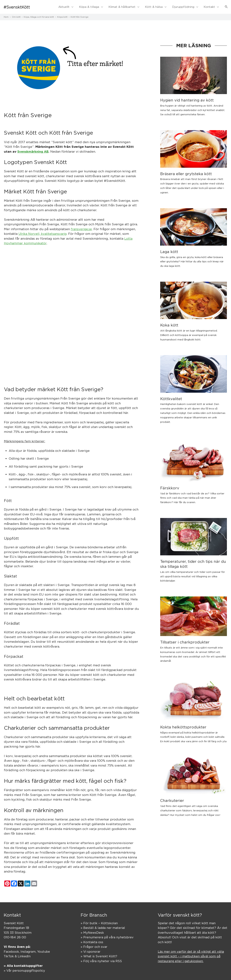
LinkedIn (25, 954)
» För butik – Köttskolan (99, 921)
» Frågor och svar (94, 944)
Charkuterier (172, 798)
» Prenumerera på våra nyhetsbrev (107, 935)
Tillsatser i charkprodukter (185, 640)
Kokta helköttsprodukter (183, 725)
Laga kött (169, 249)
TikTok (9, 954)
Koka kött (169, 323)
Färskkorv (170, 486)
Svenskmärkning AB (34, 149)
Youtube (45, 949)
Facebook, (12, 949)
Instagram (29, 949)
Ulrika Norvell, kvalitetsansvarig (43, 231)
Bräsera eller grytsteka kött (186, 171)
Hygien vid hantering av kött (187, 98)
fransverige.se (82, 227)
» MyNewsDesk (92, 930)
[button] (226, 6)
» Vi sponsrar (91, 949)
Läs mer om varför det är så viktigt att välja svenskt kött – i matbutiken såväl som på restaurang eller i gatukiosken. (192, 954)
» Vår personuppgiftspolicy (25, 968)
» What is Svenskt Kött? (99, 954)
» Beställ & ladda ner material (103, 926)
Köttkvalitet (171, 396)
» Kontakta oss (92, 940)
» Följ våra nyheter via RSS (101, 959)
